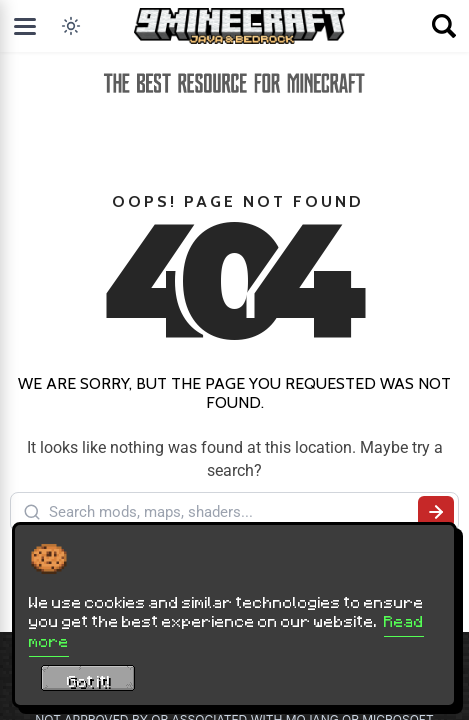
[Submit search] (436, 512)
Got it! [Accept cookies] (88, 681)
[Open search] (444, 26)
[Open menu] (25, 26)
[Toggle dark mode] (71, 26)
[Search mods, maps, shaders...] (229, 512)
